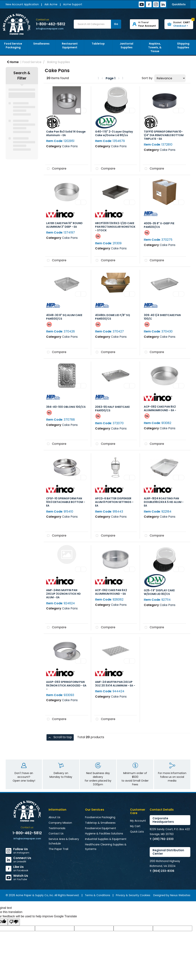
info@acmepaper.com (50, 29)
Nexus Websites (180, 895)
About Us (54, 817)
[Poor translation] (14, 922)
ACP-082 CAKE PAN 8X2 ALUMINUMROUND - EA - (160, 408)
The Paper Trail (58, 849)
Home (13, 62)
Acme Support (73, 4)
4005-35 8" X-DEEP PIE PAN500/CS (159, 225)
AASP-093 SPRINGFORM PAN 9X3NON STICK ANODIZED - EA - (66, 685)
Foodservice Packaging (100, 817)
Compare (56, 169)
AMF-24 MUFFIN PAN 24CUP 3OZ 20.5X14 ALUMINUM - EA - (115, 684)
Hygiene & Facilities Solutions (104, 834)
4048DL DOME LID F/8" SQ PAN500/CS (113, 317)
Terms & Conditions (98, 895)
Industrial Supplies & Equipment (106, 839)
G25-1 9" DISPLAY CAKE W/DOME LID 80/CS (159, 592)
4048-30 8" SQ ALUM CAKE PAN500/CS (64, 317)
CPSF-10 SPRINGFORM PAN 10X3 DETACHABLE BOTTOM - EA (66, 502)
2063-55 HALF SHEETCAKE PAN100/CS (112, 409)
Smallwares (41, 44)
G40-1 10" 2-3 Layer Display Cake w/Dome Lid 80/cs (114, 133)
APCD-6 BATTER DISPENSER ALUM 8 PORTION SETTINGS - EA (114, 502)
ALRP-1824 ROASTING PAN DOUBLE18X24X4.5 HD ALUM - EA (164, 502)
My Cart (135, 826)
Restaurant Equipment (70, 45)
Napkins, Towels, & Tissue (155, 47)
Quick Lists (137, 832)
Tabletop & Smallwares (100, 823)
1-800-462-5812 (51, 24)
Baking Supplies (58, 62)
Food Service (32, 62)
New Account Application (22, 4)
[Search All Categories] (97, 24)
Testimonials (57, 828)
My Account (138, 821)
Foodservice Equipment (101, 828)
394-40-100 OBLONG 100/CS (66, 407)
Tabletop (98, 44)
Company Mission (60, 823)
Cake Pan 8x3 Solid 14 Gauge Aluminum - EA (66, 133)
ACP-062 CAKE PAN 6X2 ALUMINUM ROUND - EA (111, 592)
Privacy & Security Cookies (133, 895)
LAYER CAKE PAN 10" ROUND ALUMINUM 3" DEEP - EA (64, 225)
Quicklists (179, 4)
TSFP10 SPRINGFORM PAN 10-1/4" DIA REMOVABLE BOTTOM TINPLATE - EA (164, 135)
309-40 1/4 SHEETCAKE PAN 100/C (162, 317)
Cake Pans (70, 146)
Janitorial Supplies (126, 45)
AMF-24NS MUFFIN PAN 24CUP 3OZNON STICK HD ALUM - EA (63, 594)
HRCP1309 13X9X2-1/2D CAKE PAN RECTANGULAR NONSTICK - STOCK (115, 227)
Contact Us (56, 834)
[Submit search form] (116, 24)
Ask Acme (51, 4)
